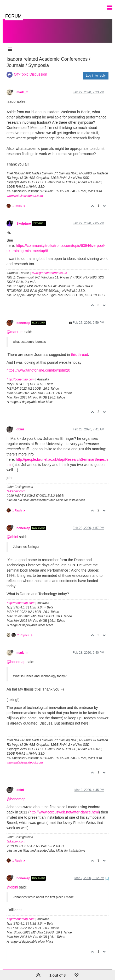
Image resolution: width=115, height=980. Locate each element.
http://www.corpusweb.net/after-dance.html (64, 807)
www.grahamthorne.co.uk (49, 268)
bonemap (23, 318)
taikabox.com (16, 486)
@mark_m (15, 327)
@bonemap (16, 657)
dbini (20, 424)
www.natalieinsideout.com (25, 191)
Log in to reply (96, 70)
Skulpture (24, 218)
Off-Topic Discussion (30, 69)
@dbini (12, 532)
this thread (79, 349)
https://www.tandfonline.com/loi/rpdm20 (38, 365)
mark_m (22, 87)
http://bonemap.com (21, 374)
